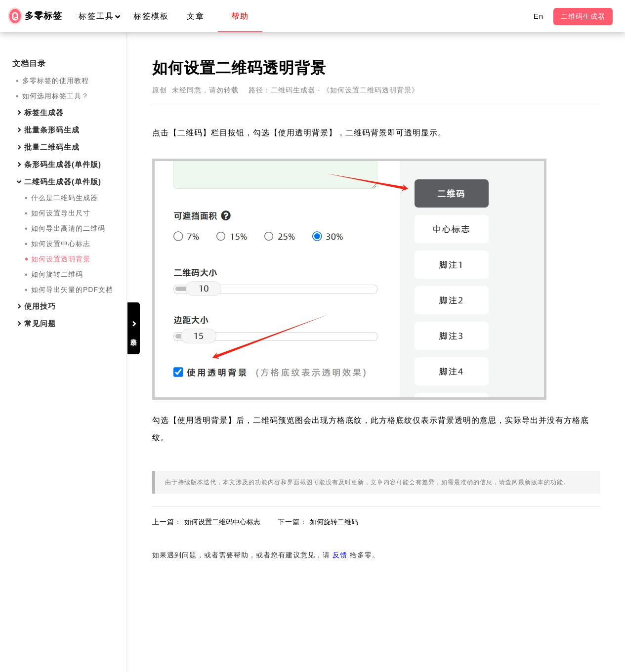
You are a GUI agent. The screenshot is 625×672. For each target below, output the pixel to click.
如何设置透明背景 (61, 259)
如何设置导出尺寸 (61, 213)
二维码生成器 (583, 16)
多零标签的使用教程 (56, 81)
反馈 (376, 568)
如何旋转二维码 (57, 274)
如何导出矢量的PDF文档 (72, 290)
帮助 (240, 16)
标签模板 (151, 16)
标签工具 (104, 16)
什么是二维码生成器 (64, 198)
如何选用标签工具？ (56, 96)
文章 (196, 16)
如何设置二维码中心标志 (258, 535)
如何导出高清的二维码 (68, 228)
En (539, 16)
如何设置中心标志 (61, 244)
